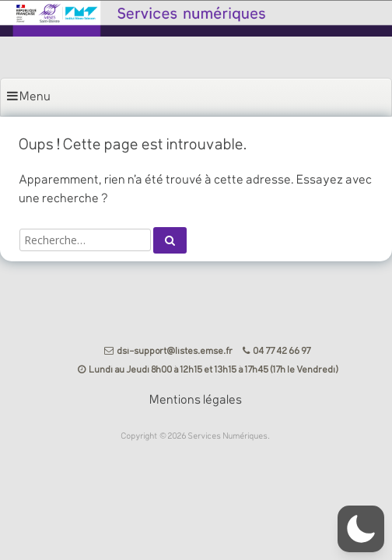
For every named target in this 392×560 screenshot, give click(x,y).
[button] (361, 529)
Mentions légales (196, 401)
